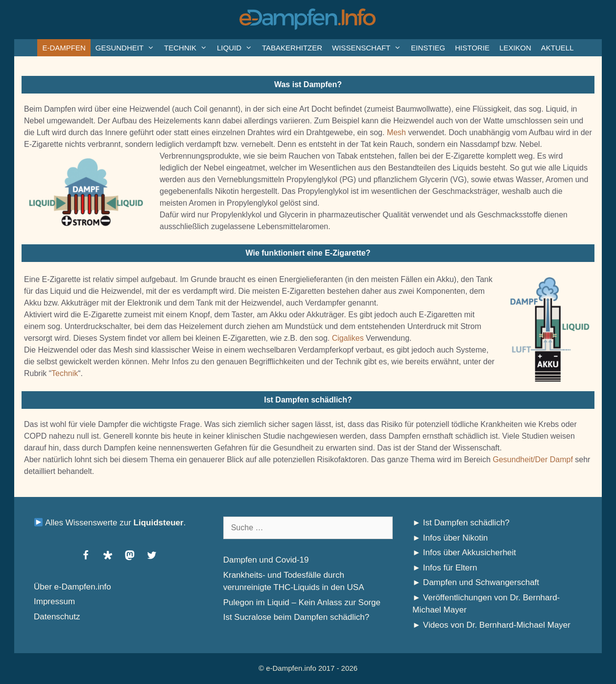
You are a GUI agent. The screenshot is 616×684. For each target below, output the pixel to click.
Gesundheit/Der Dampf (533, 460)
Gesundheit (127, 48)
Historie (472, 48)
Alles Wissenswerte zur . (110, 523)
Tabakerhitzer (292, 48)
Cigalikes (348, 338)
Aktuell (557, 48)
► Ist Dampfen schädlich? (461, 523)
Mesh (396, 132)
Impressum (54, 601)
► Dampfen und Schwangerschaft (476, 582)
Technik (188, 48)
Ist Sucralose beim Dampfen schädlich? (296, 617)
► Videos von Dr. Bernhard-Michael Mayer (491, 625)
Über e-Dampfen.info (72, 587)
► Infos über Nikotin (450, 538)
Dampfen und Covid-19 (266, 560)
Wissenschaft (369, 48)
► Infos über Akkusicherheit (464, 553)
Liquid (237, 48)
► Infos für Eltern (445, 568)
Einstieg (428, 48)
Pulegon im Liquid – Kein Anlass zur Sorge (302, 602)
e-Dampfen (64, 48)
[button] (85, 555)
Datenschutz (57, 617)
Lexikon (515, 48)
